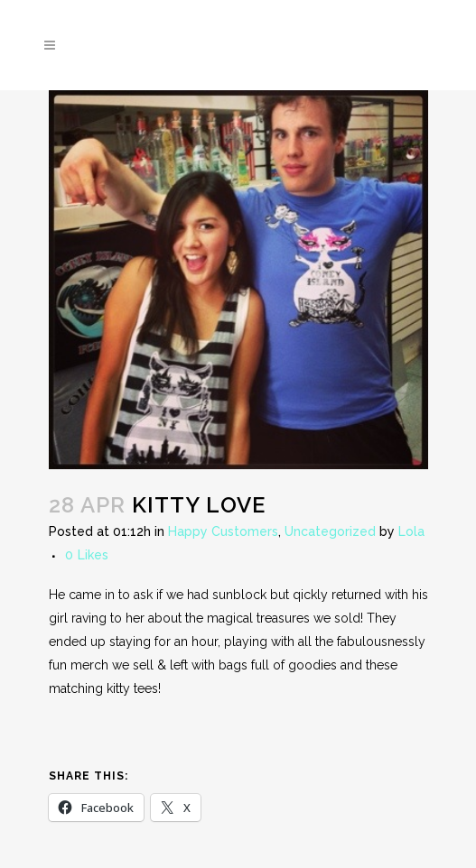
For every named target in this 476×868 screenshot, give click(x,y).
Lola (411, 531)
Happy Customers (223, 531)
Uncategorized (330, 531)
